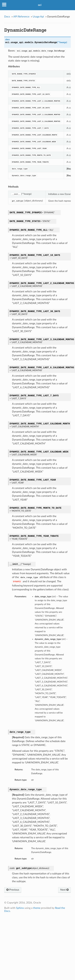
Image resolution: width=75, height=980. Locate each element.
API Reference (21, 17)
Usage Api (38, 17)
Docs (7, 17)
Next (64, 890)
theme (37, 908)
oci (40, 5)
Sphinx (20, 908)
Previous (13, 890)
